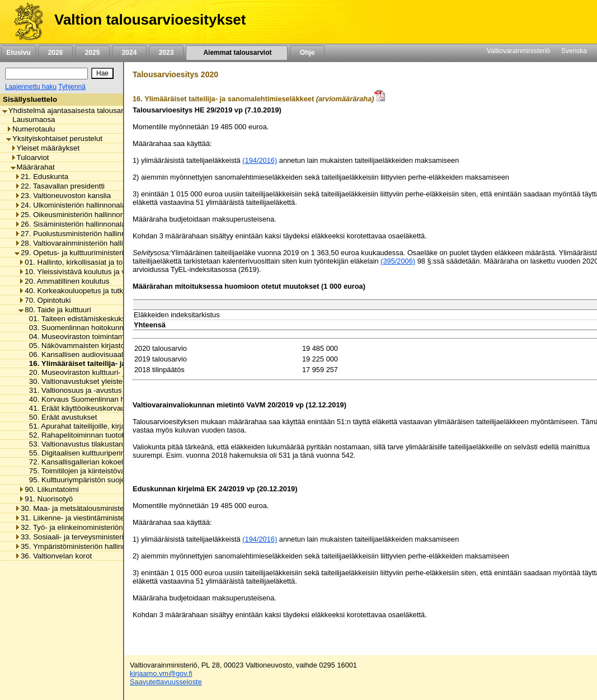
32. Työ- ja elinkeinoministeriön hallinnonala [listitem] (90, 527)
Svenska (574, 51)
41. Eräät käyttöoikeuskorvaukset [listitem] (81, 408)
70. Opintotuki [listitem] (44, 300)
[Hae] (102, 73)
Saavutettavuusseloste (166, 682)
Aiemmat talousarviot (237, 53)
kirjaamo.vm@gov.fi (161, 673)
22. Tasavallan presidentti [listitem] (60, 186)
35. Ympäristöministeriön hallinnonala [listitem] (79, 546)
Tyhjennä (72, 87)
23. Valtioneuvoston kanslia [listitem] (63, 196)
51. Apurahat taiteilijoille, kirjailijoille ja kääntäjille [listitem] (106, 426)
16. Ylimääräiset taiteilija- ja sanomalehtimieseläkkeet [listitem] (121, 363)
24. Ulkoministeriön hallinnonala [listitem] (70, 205)
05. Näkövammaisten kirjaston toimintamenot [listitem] (100, 346)
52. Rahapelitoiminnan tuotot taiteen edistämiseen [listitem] (109, 435)
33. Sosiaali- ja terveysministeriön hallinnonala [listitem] (94, 537)
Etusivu (18, 53)
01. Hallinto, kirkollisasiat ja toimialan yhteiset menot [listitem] (107, 262)
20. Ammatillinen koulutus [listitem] (64, 281)
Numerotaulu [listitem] (30, 129)
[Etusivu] (24, 22)
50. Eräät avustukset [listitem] (60, 417)
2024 (129, 53)
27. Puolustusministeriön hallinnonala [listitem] (79, 234)
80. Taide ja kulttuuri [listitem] (55, 310)
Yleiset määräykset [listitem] (45, 148)
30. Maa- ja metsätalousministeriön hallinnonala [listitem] (97, 508)
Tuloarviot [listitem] (30, 158)
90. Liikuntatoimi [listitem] (48, 489)
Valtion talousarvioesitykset (150, 20)
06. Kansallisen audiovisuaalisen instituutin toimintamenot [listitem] (121, 354)
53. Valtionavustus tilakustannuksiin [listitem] (85, 444)
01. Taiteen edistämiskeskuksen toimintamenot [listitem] (103, 319)
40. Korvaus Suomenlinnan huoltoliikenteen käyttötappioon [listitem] (123, 399)
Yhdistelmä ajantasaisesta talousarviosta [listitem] (73, 111)
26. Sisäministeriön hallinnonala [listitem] (70, 224)
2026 (55, 53)
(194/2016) (260, 160)
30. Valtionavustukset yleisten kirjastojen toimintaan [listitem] (111, 381)
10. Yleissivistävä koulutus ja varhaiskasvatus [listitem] (97, 272)
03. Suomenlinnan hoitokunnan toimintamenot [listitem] (102, 328)
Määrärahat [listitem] (33, 167)
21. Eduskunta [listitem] (41, 177)
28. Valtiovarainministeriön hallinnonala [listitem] (82, 243)
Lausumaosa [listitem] (30, 119)
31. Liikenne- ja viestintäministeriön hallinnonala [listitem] (97, 518)
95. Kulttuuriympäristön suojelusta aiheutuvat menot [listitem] (112, 480)
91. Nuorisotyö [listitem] (46, 499)
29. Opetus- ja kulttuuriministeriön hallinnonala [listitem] (94, 253)
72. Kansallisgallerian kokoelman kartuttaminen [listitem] (104, 462)
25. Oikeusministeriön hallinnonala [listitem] (74, 215)
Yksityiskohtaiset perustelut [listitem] (54, 138)
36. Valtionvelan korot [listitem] (53, 556)
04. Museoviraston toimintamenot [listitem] (81, 337)
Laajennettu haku (31, 87)
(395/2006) (398, 261)
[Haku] (46, 74)
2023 (166, 53)
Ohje (307, 53)
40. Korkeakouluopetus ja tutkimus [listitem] (79, 291)
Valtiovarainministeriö (518, 51)
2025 (92, 53)
